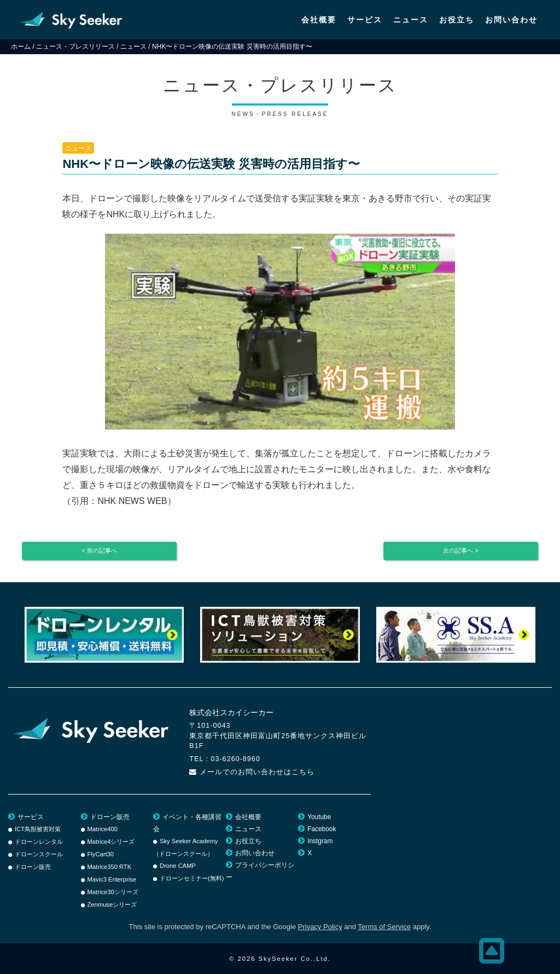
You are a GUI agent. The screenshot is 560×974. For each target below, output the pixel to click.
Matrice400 (103, 829)
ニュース (411, 20)
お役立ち (457, 20)
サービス (365, 20)
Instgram (320, 841)
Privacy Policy (320, 927)
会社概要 (319, 20)
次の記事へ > (461, 550)
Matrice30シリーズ (113, 892)
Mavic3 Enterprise (112, 879)
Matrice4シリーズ (111, 842)
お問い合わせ (511, 20)
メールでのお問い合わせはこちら (257, 772)
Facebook (322, 829)
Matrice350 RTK (110, 867)
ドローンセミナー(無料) (192, 878)
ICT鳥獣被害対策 (38, 829)
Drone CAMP (178, 866)
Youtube (319, 817)
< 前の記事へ (99, 550)
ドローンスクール (39, 854)
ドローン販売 (33, 867)
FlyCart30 (101, 854)
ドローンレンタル (39, 842)
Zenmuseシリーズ (112, 905)
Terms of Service (384, 927)
